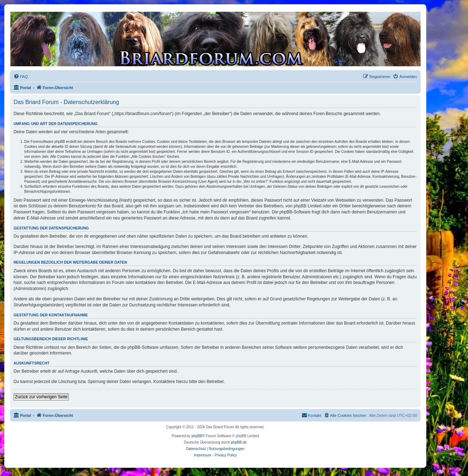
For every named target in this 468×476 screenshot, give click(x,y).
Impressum (203, 455)
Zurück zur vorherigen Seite (41, 397)
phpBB (197, 436)
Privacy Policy (226, 455)
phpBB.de (239, 442)
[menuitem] (21, 77)
